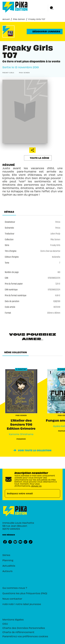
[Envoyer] (57, 494)
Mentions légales (13, 619)
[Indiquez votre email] (29, 493)
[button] (45, 31)
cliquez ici (36, 486)
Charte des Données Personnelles (24, 628)
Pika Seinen (19, 19)
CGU (5, 624)
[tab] (9, 212)
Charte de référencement (18, 632)
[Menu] (55, 8)
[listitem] (5, 542)
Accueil (6, 19)
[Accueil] (15, 7)
